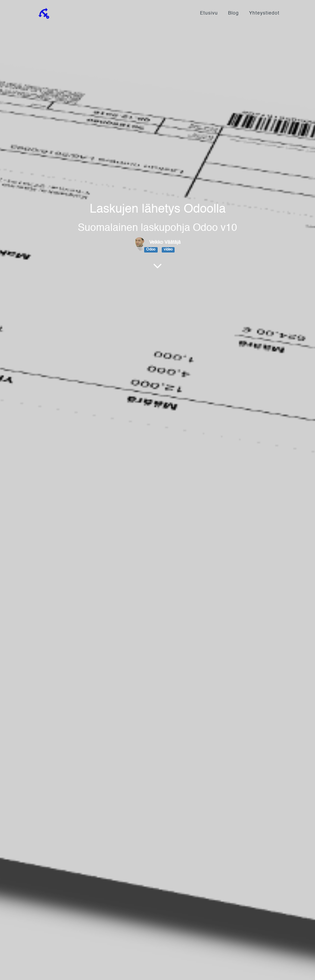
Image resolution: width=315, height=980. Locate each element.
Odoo (151, 249)
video (168, 249)
